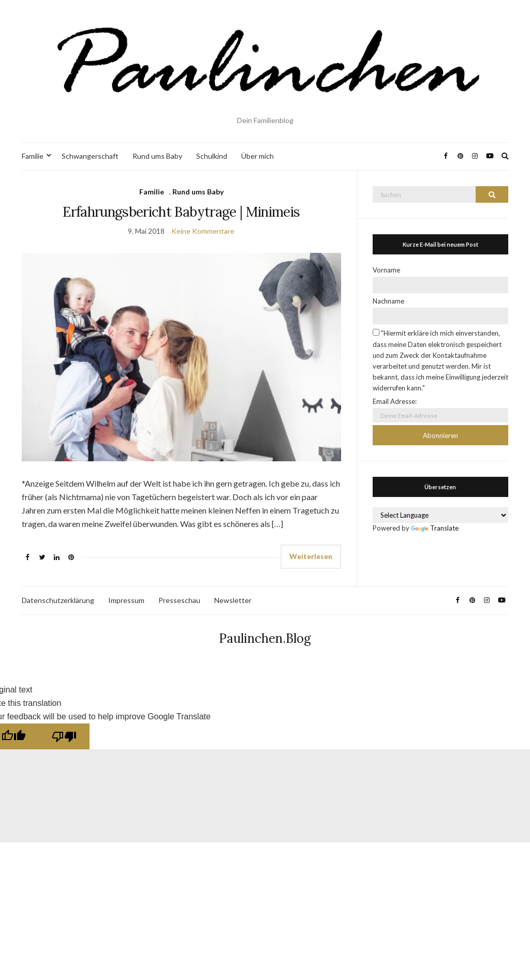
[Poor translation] (64, 736)
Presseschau (179, 600)
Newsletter (233, 600)
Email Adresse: (395, 401)
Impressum (126, 600)
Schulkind (212, 156)
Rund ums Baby (157, 156)
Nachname (388, 301)
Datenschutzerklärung (58, 600)
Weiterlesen (311, 556)
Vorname (386, 270)
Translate (435, 528)
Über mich (257, 156)
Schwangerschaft (90, 156)
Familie (33, 156)
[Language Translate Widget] (440, 515)
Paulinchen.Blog (265, 638)
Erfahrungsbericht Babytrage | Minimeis (181, 212)
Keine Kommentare (203, 231)
